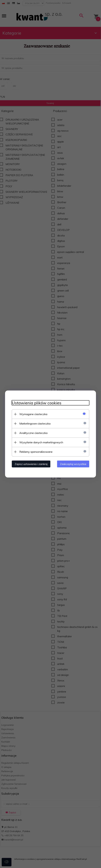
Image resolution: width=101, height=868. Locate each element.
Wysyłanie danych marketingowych (41, 442)
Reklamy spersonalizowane (36, 452)
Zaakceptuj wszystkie (73, 464)
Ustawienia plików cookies (37, 403)
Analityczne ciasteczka (33, 433)
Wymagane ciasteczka (33, 414)
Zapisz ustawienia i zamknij (31, 464)
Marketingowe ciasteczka (35, 424)
